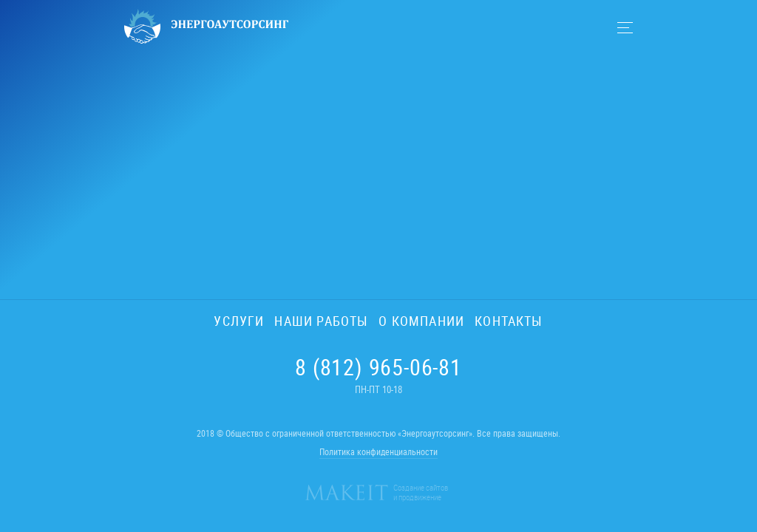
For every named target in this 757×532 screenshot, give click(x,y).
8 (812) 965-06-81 (378, 367)
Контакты (509, 321)
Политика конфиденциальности (378, 451)
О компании (421, 321)
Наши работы (321, 321)
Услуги (239, 321)
